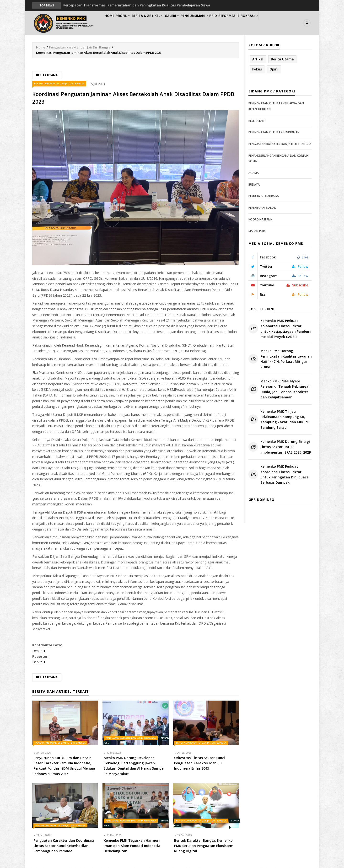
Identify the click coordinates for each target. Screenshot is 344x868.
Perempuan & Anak (262, 208)
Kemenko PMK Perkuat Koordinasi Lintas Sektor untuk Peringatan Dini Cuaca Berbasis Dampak (285, 475)
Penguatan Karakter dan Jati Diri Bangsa (80, 48)
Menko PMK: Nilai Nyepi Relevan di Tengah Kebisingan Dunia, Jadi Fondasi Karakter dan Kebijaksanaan (285, 389)
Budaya (254, 185)
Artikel (258, 59)
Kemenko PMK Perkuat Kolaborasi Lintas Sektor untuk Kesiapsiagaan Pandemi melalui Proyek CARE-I (286, 329)
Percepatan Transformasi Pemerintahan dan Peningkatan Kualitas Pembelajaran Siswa (137, 5)
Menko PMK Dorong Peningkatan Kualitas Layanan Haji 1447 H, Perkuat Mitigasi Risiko (286, 359)
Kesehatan (256, 121)
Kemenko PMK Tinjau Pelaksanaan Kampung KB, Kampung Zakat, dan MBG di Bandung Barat (285, 420)
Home (112, 23)
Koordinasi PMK (260, 220)
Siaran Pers (257, 231)
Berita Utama (47, 75)
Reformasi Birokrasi (265, 23)
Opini (274, 69)
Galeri (187, 23)
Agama (254, 173)
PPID (236, 23)
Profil (130, 23)
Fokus (257, 69)
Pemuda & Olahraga (264, 196)
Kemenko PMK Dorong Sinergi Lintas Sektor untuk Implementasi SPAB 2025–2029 (286, 447)
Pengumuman (213, 23)
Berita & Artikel (159, 23)
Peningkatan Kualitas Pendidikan (274, 133)
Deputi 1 (39, 651)
